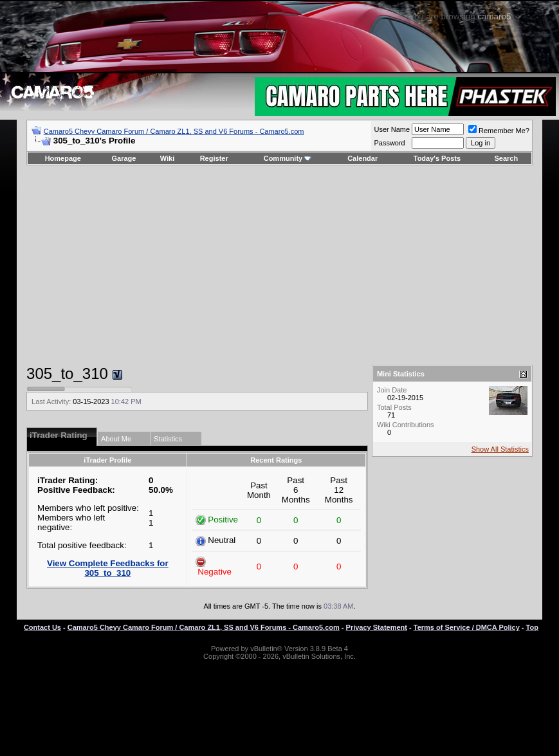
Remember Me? (499, 131)
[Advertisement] (279, 265)
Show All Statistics (500, 449)
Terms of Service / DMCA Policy (467, 627)
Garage (124, 158)
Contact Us (42, 627)
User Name (392, 129)
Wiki (168, 158)
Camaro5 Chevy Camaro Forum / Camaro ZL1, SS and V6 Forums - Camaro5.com (174, 131)
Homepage (63, 158)
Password (389, 143)
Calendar (362, 158)
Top (532, 627)
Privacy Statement (377, 627)
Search (507, 158)
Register (214, 158)
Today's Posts (437, 158)
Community (288, 158)
